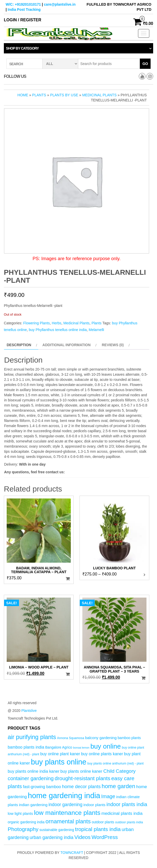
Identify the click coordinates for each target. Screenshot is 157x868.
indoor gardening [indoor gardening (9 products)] (65, 805)
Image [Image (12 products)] (108, 796)
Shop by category (22, 48)
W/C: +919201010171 (23, 4)
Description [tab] (19, 345)
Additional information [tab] (66, 345)
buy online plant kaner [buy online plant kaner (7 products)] (60, 754)
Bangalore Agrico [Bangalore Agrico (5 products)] (59, 747)
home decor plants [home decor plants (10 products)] (81, 786)
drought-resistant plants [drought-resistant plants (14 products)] (82, 778)
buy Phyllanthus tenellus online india (58, 330)
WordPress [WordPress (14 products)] (105, 837)
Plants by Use (64, 95)
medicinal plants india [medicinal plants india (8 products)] (122, 813)
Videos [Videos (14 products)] (82, 837)
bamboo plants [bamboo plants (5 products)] (129, 738)
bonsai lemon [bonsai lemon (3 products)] (81, 748)
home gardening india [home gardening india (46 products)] (64, 795)
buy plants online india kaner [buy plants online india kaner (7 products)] (33, 771)
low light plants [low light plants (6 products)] (20, 813)
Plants (39, 95)
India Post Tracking (24, 10)
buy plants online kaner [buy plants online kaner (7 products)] (81, 771)
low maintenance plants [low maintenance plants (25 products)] (67, 813)
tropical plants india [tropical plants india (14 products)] (98, 829)
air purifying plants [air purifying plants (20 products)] (32, 737)
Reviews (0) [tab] (113, 345)
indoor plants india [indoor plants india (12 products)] (127, 804)
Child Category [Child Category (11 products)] (120, 771)
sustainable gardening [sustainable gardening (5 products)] (57, 830)
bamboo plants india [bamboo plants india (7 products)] (26, 747)
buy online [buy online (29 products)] (106, 746)
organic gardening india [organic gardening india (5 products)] (26, 822)
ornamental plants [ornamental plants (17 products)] (68, 821)
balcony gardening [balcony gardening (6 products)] (101, 738)
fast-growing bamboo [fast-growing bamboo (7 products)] (42, 787)
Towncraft (72, 853)
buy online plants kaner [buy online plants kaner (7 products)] (102, 754)
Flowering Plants (36, 323)
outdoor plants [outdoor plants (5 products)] (103, 822)
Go (145, 64)
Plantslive (29, 711)
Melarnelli (96, 330)
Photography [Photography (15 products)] (23, 829)
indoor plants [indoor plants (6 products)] (94, 805)
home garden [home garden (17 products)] (118, 786)
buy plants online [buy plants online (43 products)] (58, 762)
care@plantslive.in (60, 4)
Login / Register (23, 20)
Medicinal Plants (99, 95)
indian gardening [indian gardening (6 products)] (33, 805)
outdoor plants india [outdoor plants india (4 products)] (129, 822)
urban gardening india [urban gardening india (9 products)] (51, 837)
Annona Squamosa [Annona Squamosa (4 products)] (71, 738)
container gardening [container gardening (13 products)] (31, 778)
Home (23, 95)
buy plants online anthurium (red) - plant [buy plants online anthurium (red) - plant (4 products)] (116, 763)
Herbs (57, 323)
